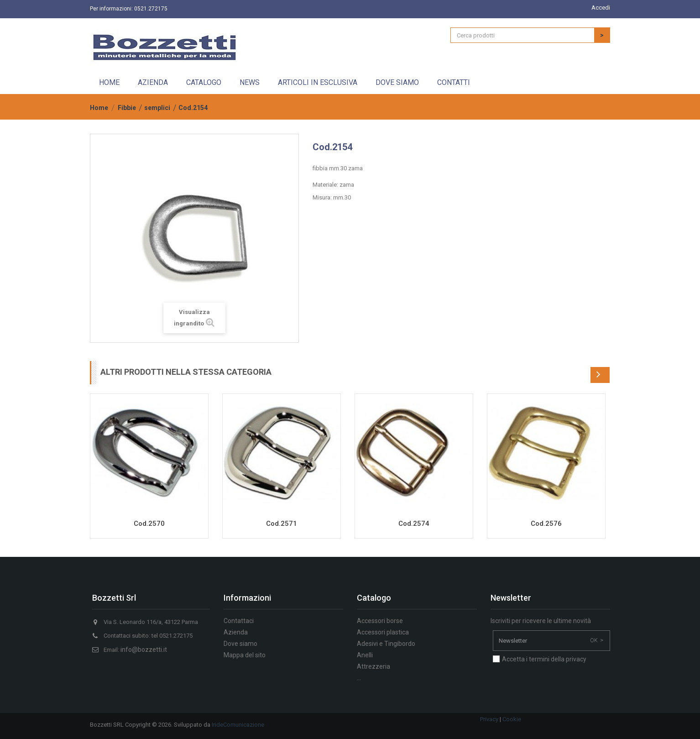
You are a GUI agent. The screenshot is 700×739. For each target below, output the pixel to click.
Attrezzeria (374, 666)
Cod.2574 (414, 524)
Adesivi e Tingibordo (386, 644)
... (359, 678)
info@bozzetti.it (144, 650)
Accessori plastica (383, 632)
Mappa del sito (245, 655)
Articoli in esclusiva (318, 82)
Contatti (454, 82)
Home (109, 82)
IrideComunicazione (238, 725)
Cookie (512, 719)
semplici (157, 108)
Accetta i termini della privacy (544, 659)
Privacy (489, 719)
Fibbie (127, 108)
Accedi (601, 8)
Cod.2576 (546, 524)
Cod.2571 (282, 524)
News (250, 82)
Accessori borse (380, 621)
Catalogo (204, 82)
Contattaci (239, 621)
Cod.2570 (149, 524)
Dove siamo (397, 82)
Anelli (365, 655)
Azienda (153, 82)
